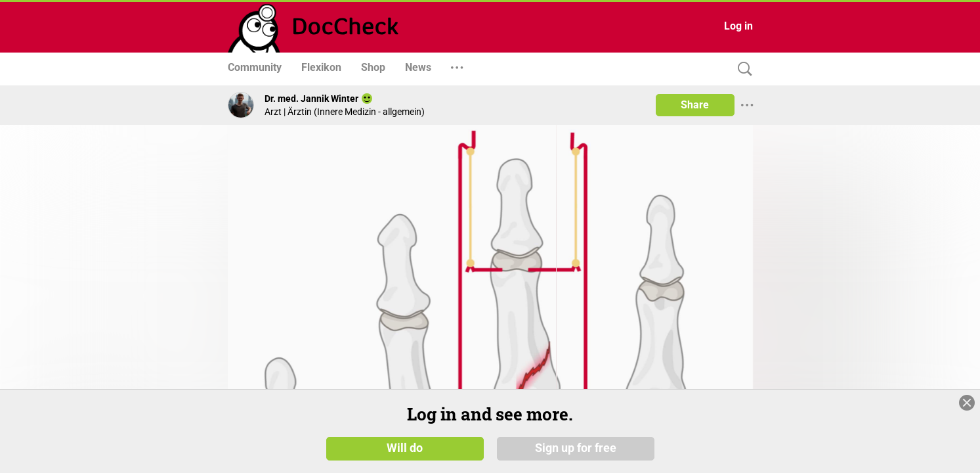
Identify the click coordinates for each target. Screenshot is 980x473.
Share (695, 105)
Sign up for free (576, 448)
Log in (738, 26)
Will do (405, 448)
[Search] (742, 69)
